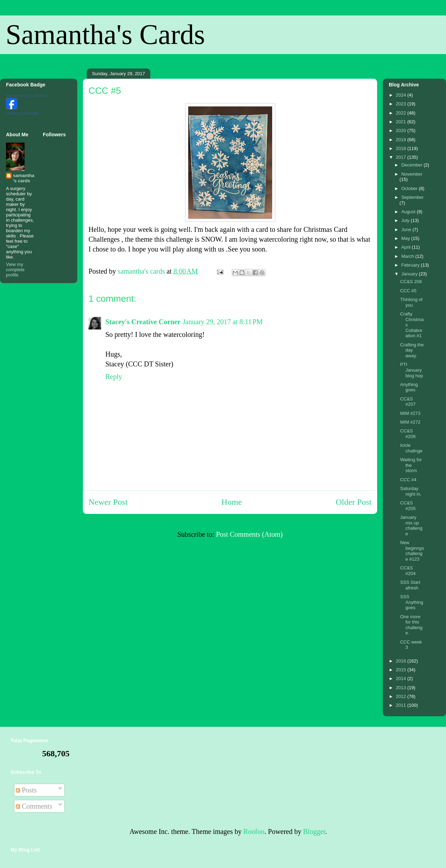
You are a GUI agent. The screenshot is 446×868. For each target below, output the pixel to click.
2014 (402, 678)
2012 (402, 696)
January (410, 274)
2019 (402, 140)
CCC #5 (408, 291)
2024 (402, 95)
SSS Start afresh (410, 585)
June (407, 230)
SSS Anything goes (412, 602)
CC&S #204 (408, 571)
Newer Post (108, 502)
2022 (402, 113)
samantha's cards (24, 178)
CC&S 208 (411, 282)
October (410, 188)
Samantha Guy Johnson (27, 96)
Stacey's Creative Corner (143, 322)
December (413, 165)
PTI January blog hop (411, 370)
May (406, 238)
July (406, 220)
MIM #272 (410, 422)
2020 (402, 130)
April (407, 247)
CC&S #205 (408, 506)
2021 (402, 122)
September (413, 197)
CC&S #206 (408, 434)
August (409, 212)
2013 (402, 688)
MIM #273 (410, 413)
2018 (402, 148)
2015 (402, 670)
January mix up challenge (411, 526)
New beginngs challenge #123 (412, 551)
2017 (402, 157)
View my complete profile (15, 270)
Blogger (314, 831)
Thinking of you (411, 302)
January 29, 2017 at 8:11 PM (223, 322)
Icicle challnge (411, 448)
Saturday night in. (411, 491)
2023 (402, 104)
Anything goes (409, 387)
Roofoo (254, 831)
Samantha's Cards (105, 34)
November (412, 174)
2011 (402, 705)
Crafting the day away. (412, 350)
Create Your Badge (22, 113)
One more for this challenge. (411, 625)
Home (232, 502)
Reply (114, 377)
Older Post (354, 502)
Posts (26, 790)
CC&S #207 (408, 402)
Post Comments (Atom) (249, 534)
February (411, 265)
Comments (34, 806)
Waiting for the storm (411, 465)
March (408, 256)
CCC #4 (408, 480)
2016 (402, 661)
